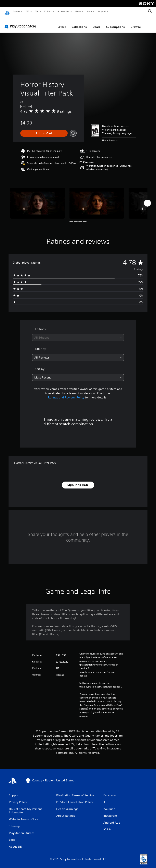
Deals (96, 23)
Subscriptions (115, 23)
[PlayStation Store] (21, 22)
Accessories (63, 11)
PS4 (37, 11)
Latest (62, 23)
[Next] (147, 199)
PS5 (27, 11)
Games (16, 11)
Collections (79, 23)
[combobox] (78, 334)
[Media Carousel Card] (38, 199)
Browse (136, 23)
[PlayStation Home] (7, 11)
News (78, 11)
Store (89, 11)
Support (101, 11)
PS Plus (48, 11)
